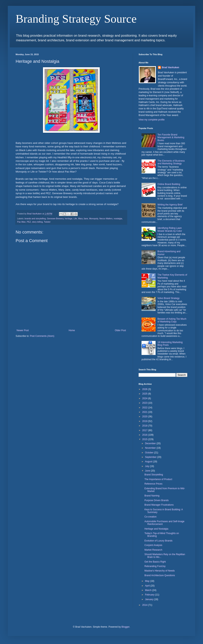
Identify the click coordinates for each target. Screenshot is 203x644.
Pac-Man (21, 222)
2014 (145, 605)
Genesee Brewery (55, 218)
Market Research (153, 550)
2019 (145, 421)
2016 (145, 435)
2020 (145, 417)
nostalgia (118, 218)
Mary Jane (83, 218)
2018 (145, 426)
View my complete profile (152, 120)
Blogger (125, 627)
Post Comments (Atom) (42, 336)
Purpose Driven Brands (157, 500)
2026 (145, 389)
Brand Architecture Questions (160, 575)
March (149, 590)
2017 (145, 430)
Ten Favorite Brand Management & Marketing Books (171, 138)
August (149, 462)
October (150, 453)
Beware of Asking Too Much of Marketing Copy (172, 320)
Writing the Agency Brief (170, 205)
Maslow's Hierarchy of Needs (160, 571)
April (148, 586)
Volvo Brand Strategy (169, 298)
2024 (145, 398)
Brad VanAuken (171, 67)
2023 (145, 403)
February (150, 595)
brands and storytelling (35, 218)
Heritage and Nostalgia (156, 529)
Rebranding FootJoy (155, 566)
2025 (145, 394)
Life (75, 218)
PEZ (29, 222)
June (148, 471)
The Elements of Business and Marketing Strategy (171, 162)
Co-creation (150, 517)
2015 (145, 439)
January (150, 599)
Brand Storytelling (154, 475)
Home (72, 330)
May (148, 581)
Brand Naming (152, 496)
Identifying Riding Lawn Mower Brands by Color (170, 229)
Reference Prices (153, 484)
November (151, 448)
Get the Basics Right (155, 562)
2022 (145, 408)
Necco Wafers (106, 218)
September (151, 457)
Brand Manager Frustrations (159, 505)
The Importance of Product (158, 479)
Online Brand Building (169, 184)
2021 (145, 412)
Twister (47, 222)
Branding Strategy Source (76, 19)
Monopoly (94, 218)
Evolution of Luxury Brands (158, 541)
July (147, 466)
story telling (37, 222)
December (151, 443)
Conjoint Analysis (153, 545)
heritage (69, 218)
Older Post (120, 330)
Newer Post (23, 330)
